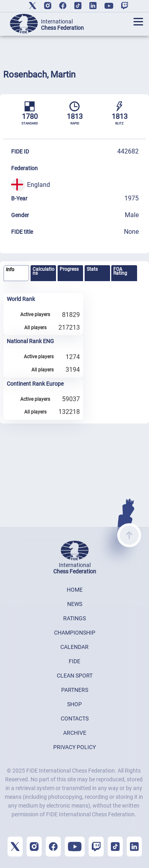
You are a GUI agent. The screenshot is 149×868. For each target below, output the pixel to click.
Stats (92, 269)
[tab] (16, 273)
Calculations (44, 271)
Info (10, 270)
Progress (69, 269)
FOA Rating (120, 271)
